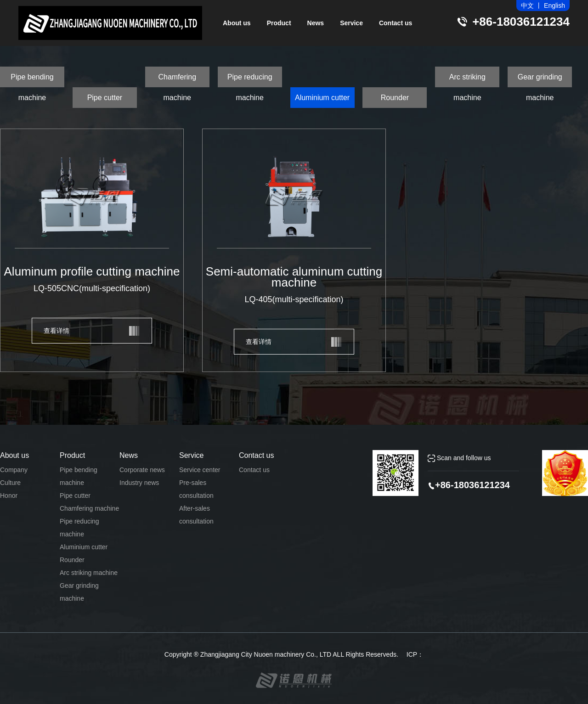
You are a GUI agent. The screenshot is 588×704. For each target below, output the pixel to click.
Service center (200, 470)
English (554, 6)
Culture (10, 483)
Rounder (395, 98)
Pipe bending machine (32, 80)
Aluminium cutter (322, 98)
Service (351, 23)
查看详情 (57, 331)
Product (279, 23)
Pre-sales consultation (196, 489)
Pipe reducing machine (250, 80)
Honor (9, 496)
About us (237, 23)
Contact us (396, 23)
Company (14, 470)
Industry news (139, 483)
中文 (527, 6)
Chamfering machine (177, 80)
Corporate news (142, 470)
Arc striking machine (467, 80)
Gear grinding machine (540, 80)
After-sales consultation (196, 515)
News (316, 23)
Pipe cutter (105, 98)
